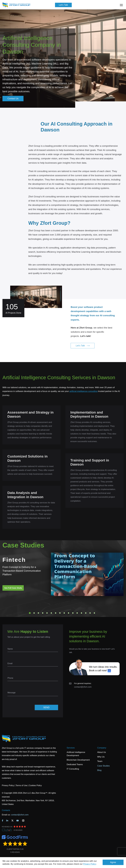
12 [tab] (77, 613)
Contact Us (13, 99)
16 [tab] (94, 613)
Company (102, 748)
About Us (102, 752)
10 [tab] (69, 613)
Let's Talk (63, 5)
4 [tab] (43, 613)
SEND (46, 707)
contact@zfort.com (83, 687)
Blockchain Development (78, 760)
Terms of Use (21, 785)
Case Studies (103, 766)
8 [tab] (60, 613)
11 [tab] (73, 613)
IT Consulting (73, 769)
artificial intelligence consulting (83, 391)
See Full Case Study (13, 588)
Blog (99, 770)
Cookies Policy (35, 785)
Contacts (6, 810)
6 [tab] (51, 613)
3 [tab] (38, 613)
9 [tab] (64, 613)
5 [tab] (47, 613)
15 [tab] (90, 613)
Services (71, 748)
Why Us (101, 757)
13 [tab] (81, 613)
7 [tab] (56, 613)
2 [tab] (34, 613)
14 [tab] (86, 613)
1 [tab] (30, 613)
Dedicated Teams (75, 764)
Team (100, 761)
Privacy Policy (90, 864)
